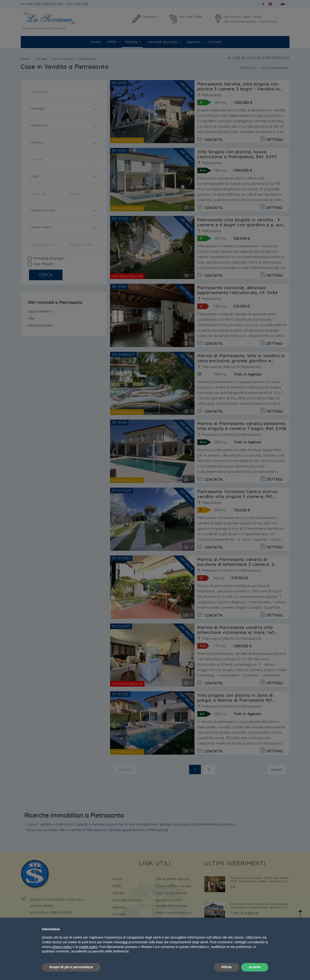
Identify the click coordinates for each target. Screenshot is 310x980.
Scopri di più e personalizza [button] (71, 967)
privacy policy (62, 947)
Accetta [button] (255, 967)
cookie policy (88, 947)
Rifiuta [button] (227, 967)
